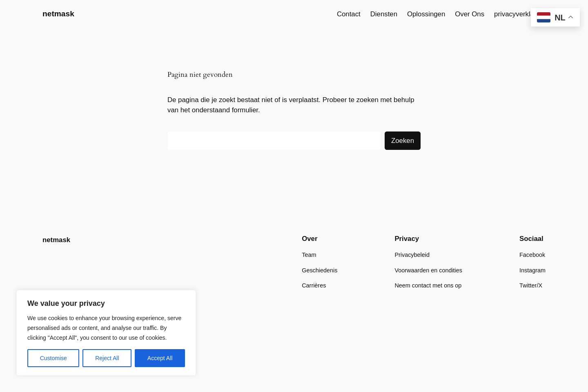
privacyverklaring (520, 14)
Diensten (384, 14)
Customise (53, 358)
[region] (106, 333)
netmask (58, 14)
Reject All (107, 358)
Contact (349, 14)
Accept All (160, 358)
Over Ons (470, 14)
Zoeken (403, 141)
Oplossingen (426, 14)
